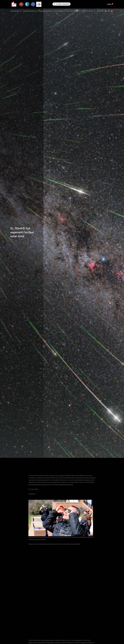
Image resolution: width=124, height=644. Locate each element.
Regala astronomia (45, 11)
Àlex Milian (35, 489)
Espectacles (16, 11)
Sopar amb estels (30, 11)
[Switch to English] (109, 11)
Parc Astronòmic (88, 11)
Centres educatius (73, 11)
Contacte (100, 11)
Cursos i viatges (58, 11)
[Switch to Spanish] (112, 11)
